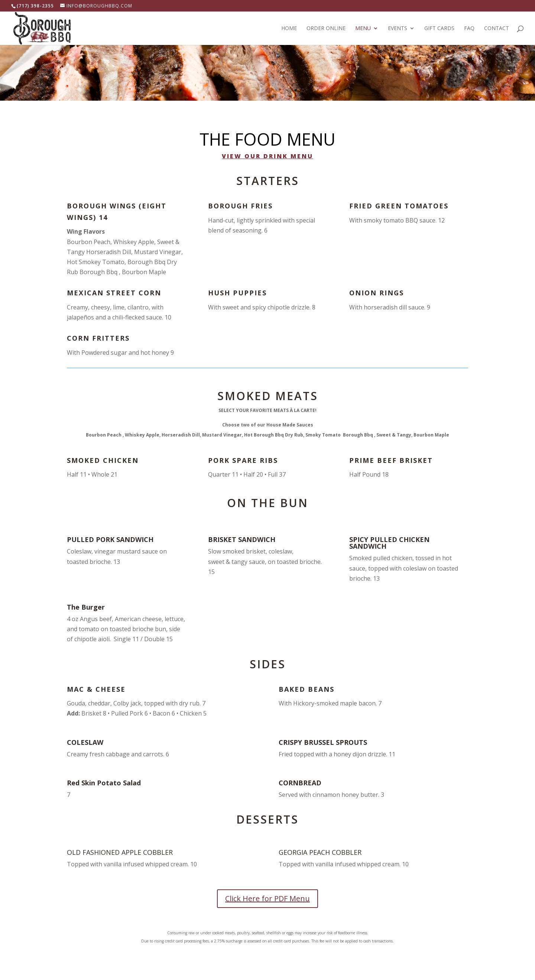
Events (398, 29)
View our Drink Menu (267, 156)
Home (289, 29)
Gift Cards (439, 29)
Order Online (326, 29)
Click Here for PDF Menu (267, 898)
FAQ (469, 29)
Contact (497, 29)
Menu (363, 29)
